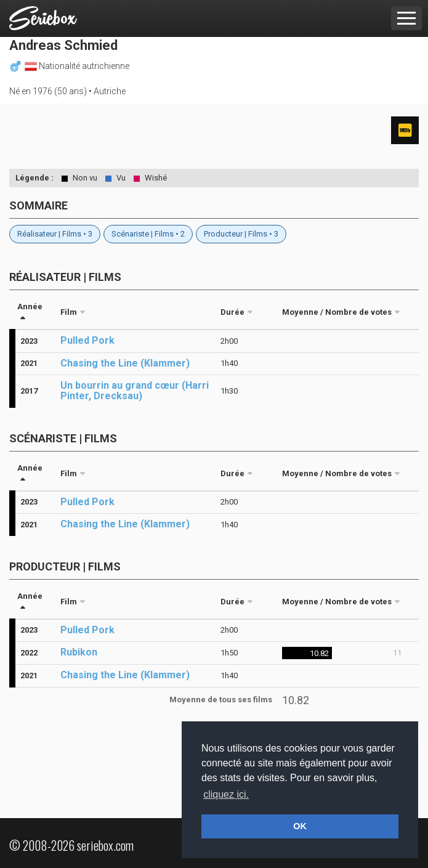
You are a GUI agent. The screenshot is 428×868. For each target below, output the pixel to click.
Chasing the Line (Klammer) (125, 363)
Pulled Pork (87, 340)
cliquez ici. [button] (226, 794)
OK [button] (300, 826)
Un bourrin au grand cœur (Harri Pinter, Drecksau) (135, 391)
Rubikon (79, 652)
